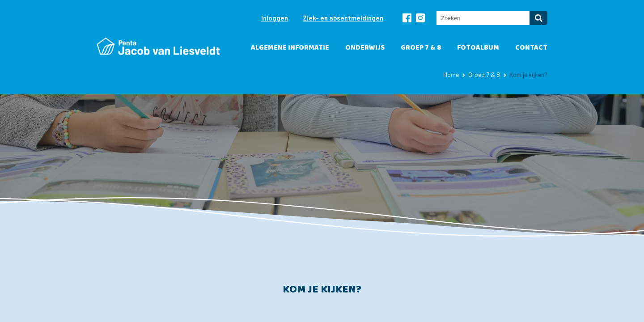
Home (451, 74)
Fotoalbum (478, 48)
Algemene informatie (290, 48)
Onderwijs (365, 48)
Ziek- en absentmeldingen (343, 18)
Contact (531, 48)
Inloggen (275, 18)
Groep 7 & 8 (421, 48)
